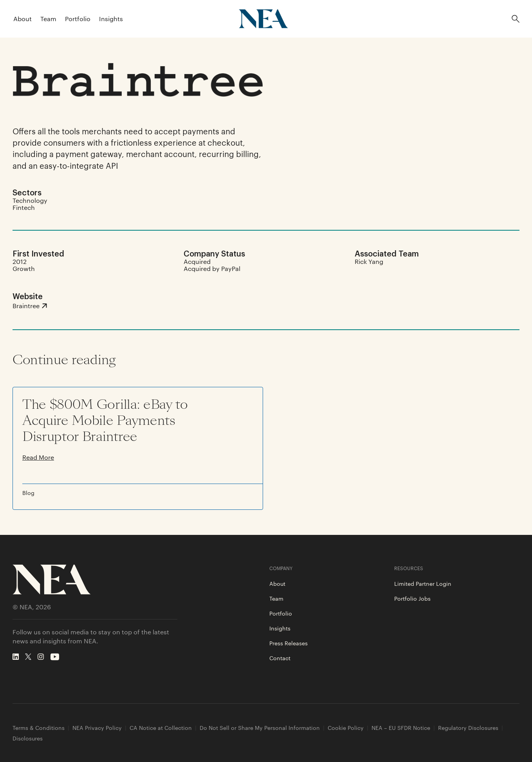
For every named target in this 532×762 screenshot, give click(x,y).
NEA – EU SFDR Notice (401, 728)
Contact (280, 658)
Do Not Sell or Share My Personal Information (260, 728)
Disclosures (28, 738)
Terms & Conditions (39, 728)
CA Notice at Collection (161, 728)
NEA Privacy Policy (97, 728)
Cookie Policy (346, 728)
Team (48, 19)
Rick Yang (369, 261)
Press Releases (289, 643)
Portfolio (78, 19)
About (23, 19)
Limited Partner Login (423, 583)
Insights (111, 19)
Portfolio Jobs (412, 598)
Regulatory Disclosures (468, 728)
